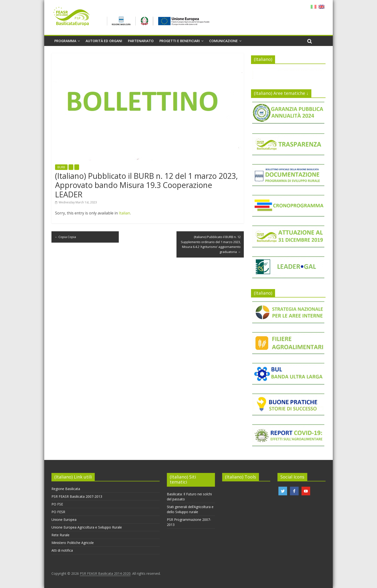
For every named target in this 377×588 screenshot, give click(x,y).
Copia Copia (65, 237)
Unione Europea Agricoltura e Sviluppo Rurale (87, 527)
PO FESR (58, 512)
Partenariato (141, 41)
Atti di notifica (62, 550)
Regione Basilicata (66, 489)
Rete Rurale (60, 535)
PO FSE (57, 504)
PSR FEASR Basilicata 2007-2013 (77, 496)
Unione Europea (64, 520)
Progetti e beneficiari (180, 41)
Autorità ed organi (104, 41)
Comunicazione (223, 41)
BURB (61, 167)
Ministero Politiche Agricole (73, 543)
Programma (65, 41)
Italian (124, 213)
